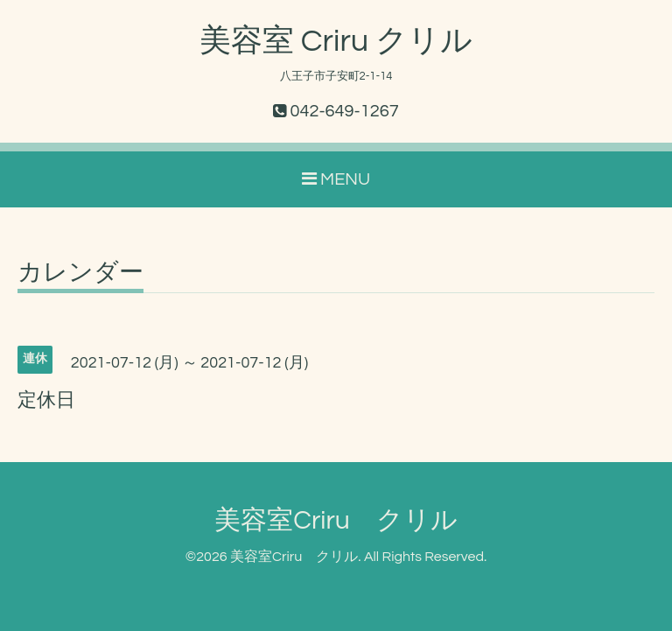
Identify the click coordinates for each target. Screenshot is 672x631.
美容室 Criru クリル (336, 41)
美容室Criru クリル (336, 520)
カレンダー (80, 273)
